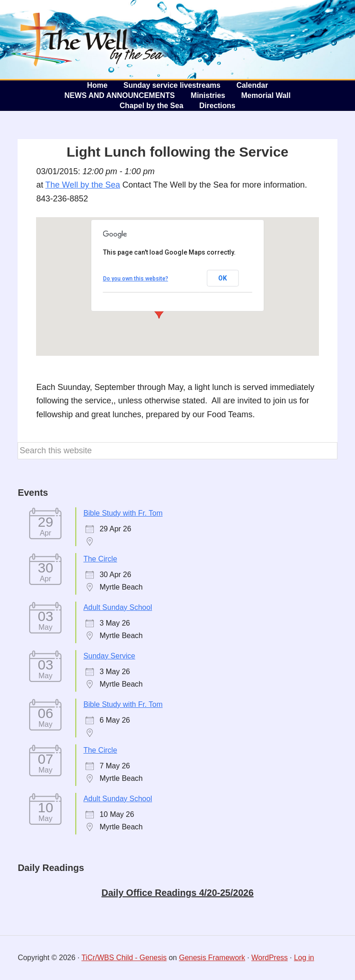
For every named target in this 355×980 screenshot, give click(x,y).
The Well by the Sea (88, 39)
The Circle (100, 559)
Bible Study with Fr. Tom (123, 513)
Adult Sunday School (118, 607)
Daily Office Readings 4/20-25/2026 (177, 893)
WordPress (270, 958)
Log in (304, 958)
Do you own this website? (136, 279)
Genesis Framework (212, 958)
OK (223, 278)
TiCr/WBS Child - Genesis (124, 958)
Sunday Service (109, 656)
